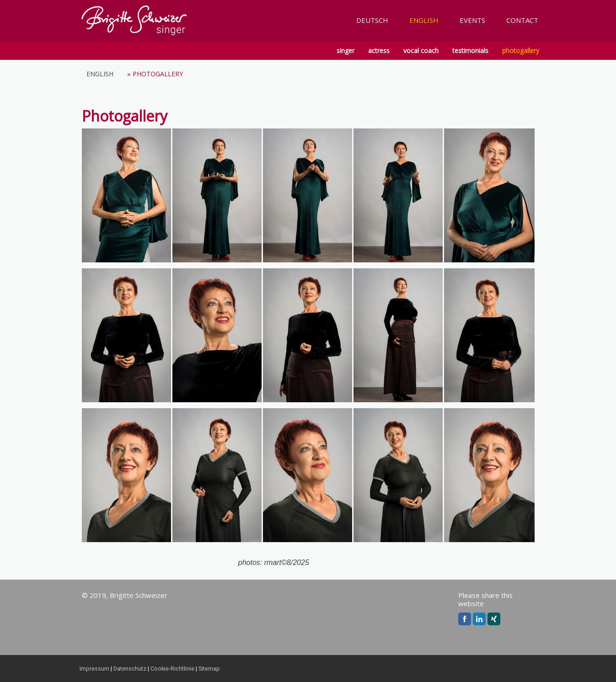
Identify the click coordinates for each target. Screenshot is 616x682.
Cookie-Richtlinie (172, 669)
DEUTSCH (372, 20)
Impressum (94, 669)
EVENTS (472, 20)
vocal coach (421, 51)
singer (345, 51)
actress (379, 51)
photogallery (521, 51)
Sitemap (209, 669)
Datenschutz (130, 669)
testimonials (470, 51)
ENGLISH (424, 20)
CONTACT (522, 20)
